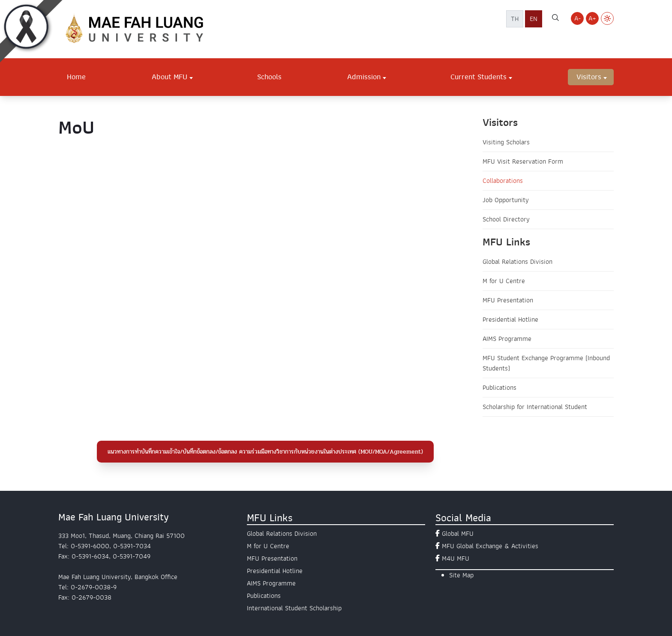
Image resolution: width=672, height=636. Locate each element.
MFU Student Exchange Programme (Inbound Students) (546, 363)
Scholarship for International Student (535, 407)
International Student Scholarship (294, 608)
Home (76, 77)
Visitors (589, 77)
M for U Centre (504, 281)
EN (534, 19)
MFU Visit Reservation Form (523, 161)
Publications (499, 388)
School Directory (506, 219)
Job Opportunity (506, 200)
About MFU (169, 77)
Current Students (478, 77)
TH (515, 19)
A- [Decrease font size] (577, 18)
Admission (364, 77)
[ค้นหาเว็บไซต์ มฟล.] (555, 19)
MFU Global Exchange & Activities (490, 546)
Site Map (461, 575)
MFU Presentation (508, 300)
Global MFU (458, 534)
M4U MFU (456, 558)
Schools (269, 77)
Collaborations (503, 181)
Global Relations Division (517, 262)
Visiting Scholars (506, 142)
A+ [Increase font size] (592, 18)
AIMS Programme (507, 339)
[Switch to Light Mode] (607, 18)
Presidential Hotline (510, 319)
